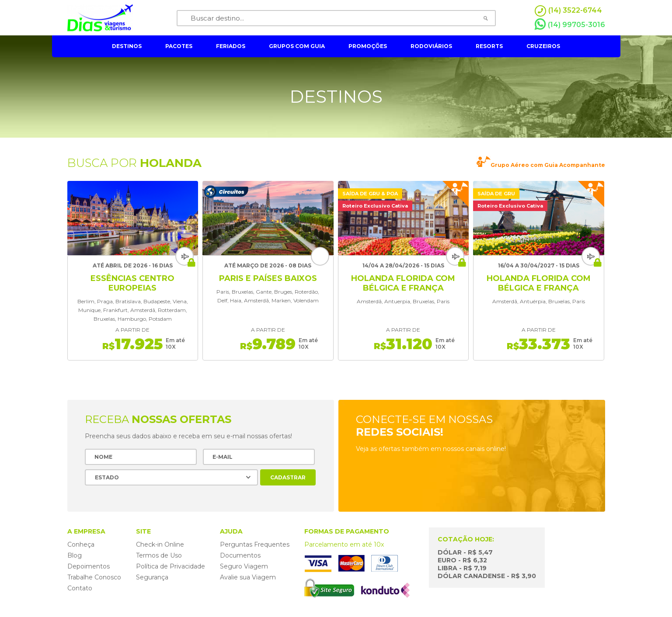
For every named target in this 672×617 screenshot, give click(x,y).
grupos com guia (297, 46)
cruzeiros (543, 46)
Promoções (368, 46)
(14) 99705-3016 (570, 24)
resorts (489, 46)
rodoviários (431, 46)
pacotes (179, 46)
